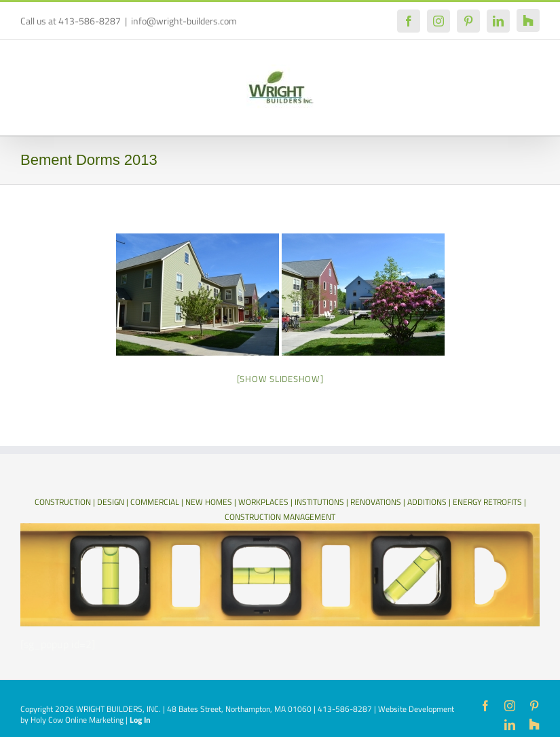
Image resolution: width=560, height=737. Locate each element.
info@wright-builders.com (184, 21)
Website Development (416, 709)
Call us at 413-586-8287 (71, 21)
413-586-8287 (345, 709)
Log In (140, 720)
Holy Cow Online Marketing (77, 720)
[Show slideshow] (280, 379)
